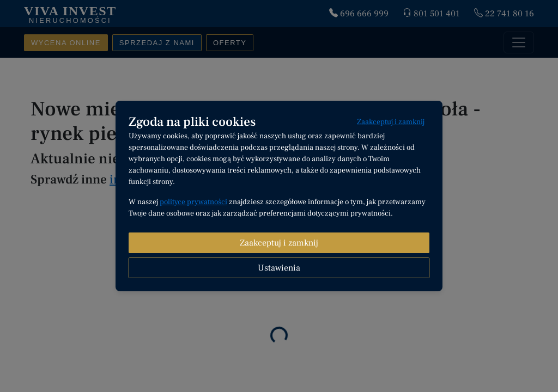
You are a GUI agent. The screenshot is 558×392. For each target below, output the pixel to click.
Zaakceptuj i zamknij (391, 122)
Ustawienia (279, 268)
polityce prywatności (193, 202)
